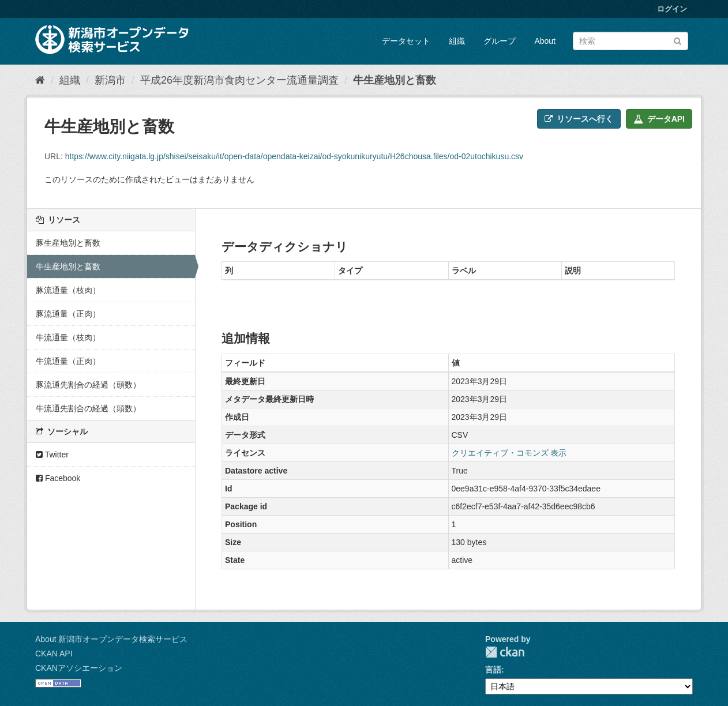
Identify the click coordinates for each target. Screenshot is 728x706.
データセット (406, 41)
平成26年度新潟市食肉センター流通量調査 (239, 80)
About (545, 41)
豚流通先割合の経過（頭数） (88, 385)
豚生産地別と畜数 (68, 243)
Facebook (58, 478)
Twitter (52, 455)
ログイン (672, 9)
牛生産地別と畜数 (395, 80)
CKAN (505, 652)
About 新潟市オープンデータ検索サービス (111, 639)
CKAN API (54, 654)
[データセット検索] (631, 41)
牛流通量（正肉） (68, 361)
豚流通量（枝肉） (68, 290)
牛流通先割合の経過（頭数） (88, 408)
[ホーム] (40, 80)
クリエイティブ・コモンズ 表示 (509, 453)
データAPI (659, 119)
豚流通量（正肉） (68, 314)
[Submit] (678, 40)
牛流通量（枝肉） (68, 337)
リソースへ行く (579, 119)
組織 (457, 41)
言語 (493, 670)
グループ (500, 41)
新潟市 (110, 80)
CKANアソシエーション (79, 668)
